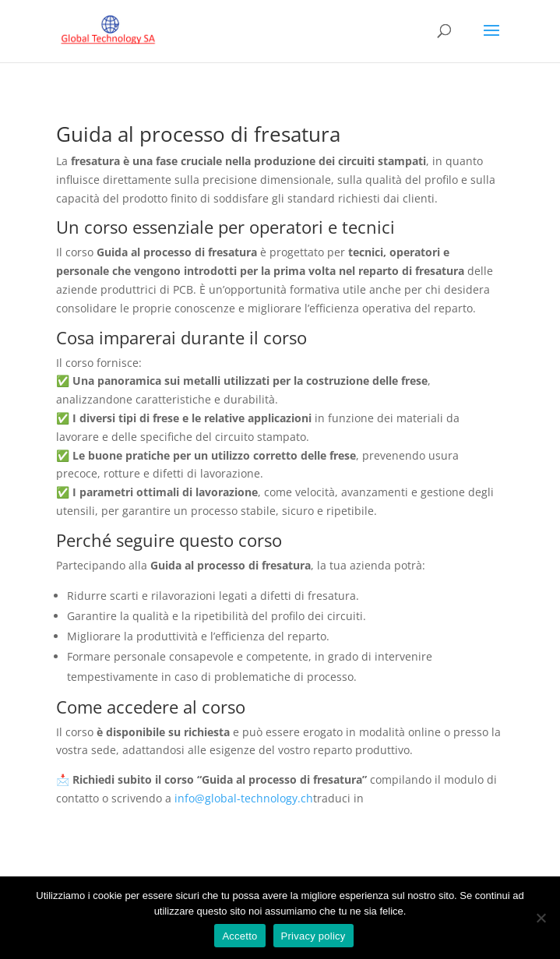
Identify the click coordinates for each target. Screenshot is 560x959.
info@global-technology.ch (244, 798)
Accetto (239, 936)
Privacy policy (313, 936)
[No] (541, 918)
